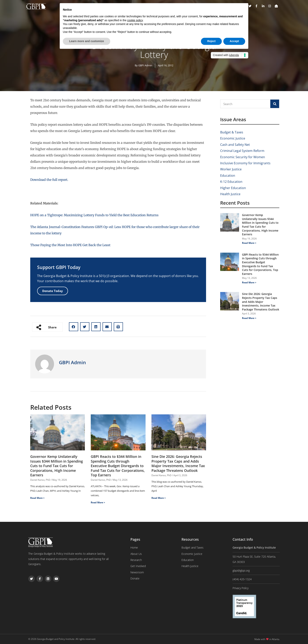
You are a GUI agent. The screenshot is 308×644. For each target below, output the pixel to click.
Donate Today (53, 291)
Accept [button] (234, 41)
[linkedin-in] (265, 6)
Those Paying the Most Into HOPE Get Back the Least (70, 245)
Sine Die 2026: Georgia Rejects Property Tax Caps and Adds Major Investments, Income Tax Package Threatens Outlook (178, 463)
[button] (74, 327)
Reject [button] (211, 41)
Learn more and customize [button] (87, 41)
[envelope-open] (277, 6)
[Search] (275, 104)
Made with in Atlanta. (267, 639)
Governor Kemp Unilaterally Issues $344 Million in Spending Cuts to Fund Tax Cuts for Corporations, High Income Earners (57, 466)
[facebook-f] (258, 6)
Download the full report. (49, 180)
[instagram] (271, 6)
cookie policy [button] (135, 20)
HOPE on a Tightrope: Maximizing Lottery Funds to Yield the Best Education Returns (94, 215)
